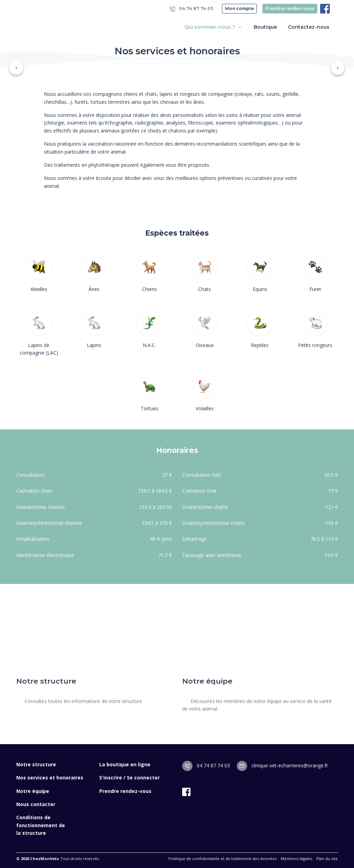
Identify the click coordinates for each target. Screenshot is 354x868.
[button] (16, 68)
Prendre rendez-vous (290, 8)
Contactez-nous (309, 27)
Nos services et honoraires (50, 778)
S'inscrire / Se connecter (129, 778)
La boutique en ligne (125, 764)
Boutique (265, 27)
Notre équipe (33, 791)
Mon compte (239, 8)
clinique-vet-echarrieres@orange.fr (282, 765)
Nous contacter (36, 804)
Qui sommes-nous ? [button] (213, 27)
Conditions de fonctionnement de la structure (41, 825)
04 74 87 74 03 (192, 9)
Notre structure (36, 764)
